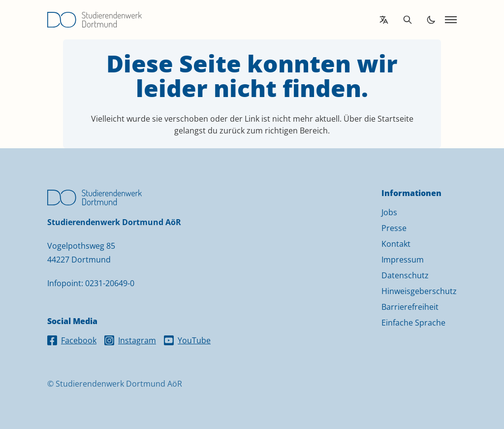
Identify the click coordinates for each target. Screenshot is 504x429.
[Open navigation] (451, 20)
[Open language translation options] (384, 20)
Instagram (130, 340)
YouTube (187, 340)
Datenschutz (405, 275)
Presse (394, 228)
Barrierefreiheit (410, 307)
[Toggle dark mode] (431, 20)
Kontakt (396, 244)
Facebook (72, 340)
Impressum (403, 260)
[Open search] (408, 20)
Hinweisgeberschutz (419, 291)
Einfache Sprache (413, 323)
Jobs (389, 212)
